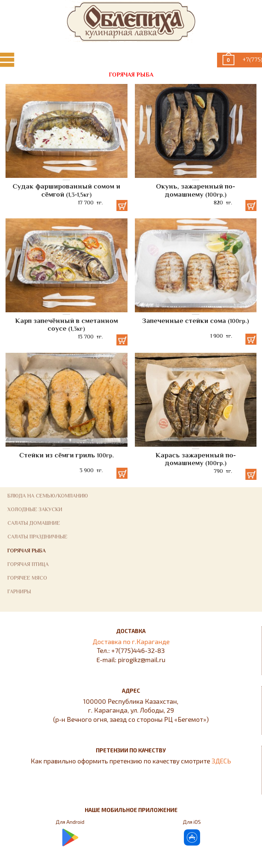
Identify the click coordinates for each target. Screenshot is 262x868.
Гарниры (19, 591)
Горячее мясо (27, 578)
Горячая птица (28, 564)
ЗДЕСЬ (221, 761)
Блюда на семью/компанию (48, 496)
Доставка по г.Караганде (131, 642)
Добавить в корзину (122, 205)
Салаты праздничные (37, 537)
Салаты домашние (34, 523)
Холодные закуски (35, 509)
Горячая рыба (27, 551)
